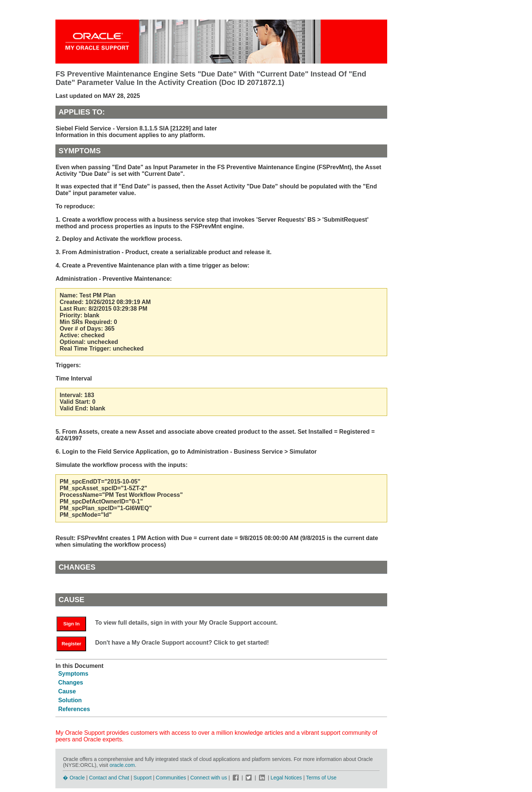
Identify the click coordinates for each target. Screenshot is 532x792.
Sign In (71, 624)
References (74, 709)
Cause (67, 691)
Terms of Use (321, 778)
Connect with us (209, 778)
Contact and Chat (109, 778)
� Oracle (74, 778)
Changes (71, 682)
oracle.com (122, 765)
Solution (70, 700)
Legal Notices (286, 778)
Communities (171, 778)
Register (71, 644)
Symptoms (73, 674)
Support (142, 778)
